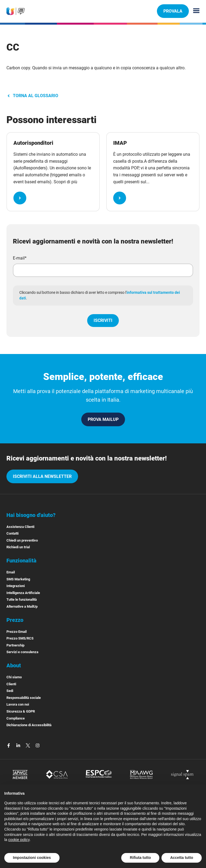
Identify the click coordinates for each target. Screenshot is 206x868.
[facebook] (9, 745)
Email (11, 572)
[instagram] (38, 745)
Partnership (15, 645)
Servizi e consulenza (22, 652)
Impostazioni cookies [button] (32, 858)
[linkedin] (19, 745)
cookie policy (19, 840)
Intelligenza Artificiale (23, 593)
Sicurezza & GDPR (21, 711)
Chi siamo (14, 677)
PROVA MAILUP (103, 419)
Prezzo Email (16, 632)
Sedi (10, 691)
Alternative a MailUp (22, 606)
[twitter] (28, 745)
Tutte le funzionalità (22, 599)
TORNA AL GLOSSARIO (32, 96)
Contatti (12, 533)
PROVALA (173, 11)
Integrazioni (16, 586)
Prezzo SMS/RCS (20, 638)
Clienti (11, 684)
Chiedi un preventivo (22, 540)
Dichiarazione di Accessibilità (29, 725)
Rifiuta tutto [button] (140, 858)
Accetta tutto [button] (182, 858)
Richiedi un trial (18, 547)
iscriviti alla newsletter (42, 476)
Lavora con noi (18, 704)
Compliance (16, 718)
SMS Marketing (18, 579)
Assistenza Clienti (20, 527)
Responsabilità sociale (24, 698)
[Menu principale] (194, 11)
